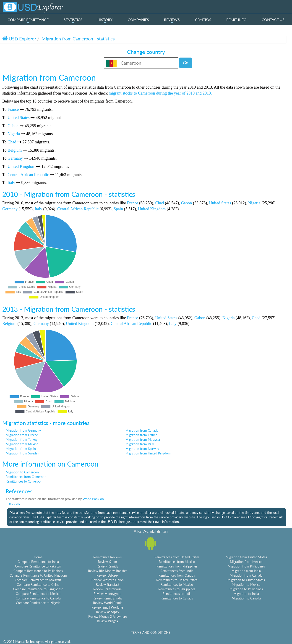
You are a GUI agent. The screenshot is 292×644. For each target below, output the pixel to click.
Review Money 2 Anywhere (108, 616)
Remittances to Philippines (177, 589)
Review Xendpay (108, 612)
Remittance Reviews (107, 557)
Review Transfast (108, 585)
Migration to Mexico (246, 585)
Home (38, 557)
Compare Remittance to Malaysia (38, 580)
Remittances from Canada (177, 575)
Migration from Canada (142, 430)
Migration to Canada (246, 598)
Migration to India (246, 594)
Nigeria (14, 134)
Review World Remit (107, 603)
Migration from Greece (22, 435)
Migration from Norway (142, 449)
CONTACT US (273, 20)
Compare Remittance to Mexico (38, 594)
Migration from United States (246, 557)
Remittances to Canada (177, 598)
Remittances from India (177, 571)
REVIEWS (172, 21)
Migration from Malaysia (143, 439)
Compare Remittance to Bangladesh (38, 589)
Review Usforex (107, 575)
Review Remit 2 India (107, 598)
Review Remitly (107, 566)
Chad (12, 142)
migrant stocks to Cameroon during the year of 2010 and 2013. (160, 93)
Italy (11, 183)
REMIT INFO (236, 20)
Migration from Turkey (22, 439)
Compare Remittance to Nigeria (38, 603)
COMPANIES (138, 20)
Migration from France (141, 435)
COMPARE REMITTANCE (28, 21)
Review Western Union (108, 580)
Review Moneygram (107, 594)
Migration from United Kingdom (148, 453)
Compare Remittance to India (38, 562)
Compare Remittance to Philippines (38, 571)
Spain (118, 209)
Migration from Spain (21, 449)
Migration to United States (246, 580)
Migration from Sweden (22, 453)
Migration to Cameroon (22, 472)
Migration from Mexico (22, 444)
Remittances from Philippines (177, 566)
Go (186, 63)
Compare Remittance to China (38, 585)
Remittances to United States (177, 580)
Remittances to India (177, 594)
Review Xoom (107, 562)
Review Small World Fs (107, 607)
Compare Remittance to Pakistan (38, 566)
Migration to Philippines (246, 589)
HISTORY (105, 21)
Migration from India (246, 571)
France (13, 109)
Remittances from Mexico (177, 562)
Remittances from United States (177, 557)
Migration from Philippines (246, 566)
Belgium (15, 150)
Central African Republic (28, 175)
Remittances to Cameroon (24, 481)
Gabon (13, 126)
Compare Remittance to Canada (38, 598)
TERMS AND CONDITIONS (151, 632)
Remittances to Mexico (177, 585)
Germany (15, 158)
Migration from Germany (23, 430)
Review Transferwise (107, 589)
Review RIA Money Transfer (107, 571)
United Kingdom (21, 166)
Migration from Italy (140, 444)
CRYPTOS (203, 20)
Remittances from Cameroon (26, 477)
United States (19, 118)
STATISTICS (73, 21)
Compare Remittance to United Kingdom (38, 575)
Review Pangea (107, 621)
